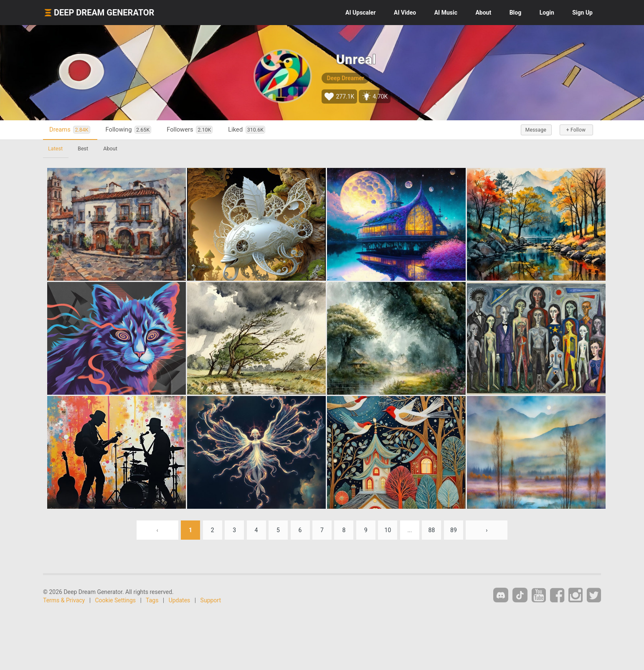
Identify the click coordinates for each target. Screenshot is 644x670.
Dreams (70, 130)
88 (432, 530)
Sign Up (582, 13)
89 (454, 530)
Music (446, 13)
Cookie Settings (116, 600)
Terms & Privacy (64, 600)
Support (211, 600)
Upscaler (360, 13)
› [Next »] (487, 530)
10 (388, 530)
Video (405, 13)
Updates (180, 600)
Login (547, 13)
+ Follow (576, 130)
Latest (55, 148)
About (483, 13)
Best (83, 148)
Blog (516, 13)
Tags (152, 600)
